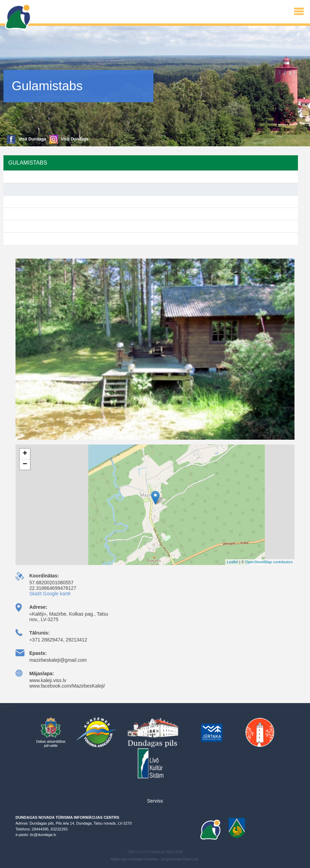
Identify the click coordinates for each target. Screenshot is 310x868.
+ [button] (25, 454)
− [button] (25, 464)
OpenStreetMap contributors (269, 562)
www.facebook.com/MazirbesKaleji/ (67, 686)
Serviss (155, 801)
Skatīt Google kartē (50, 594)
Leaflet (233, 562)
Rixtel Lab (190, 859)
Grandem (151, 859)
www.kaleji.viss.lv (48, 680)
